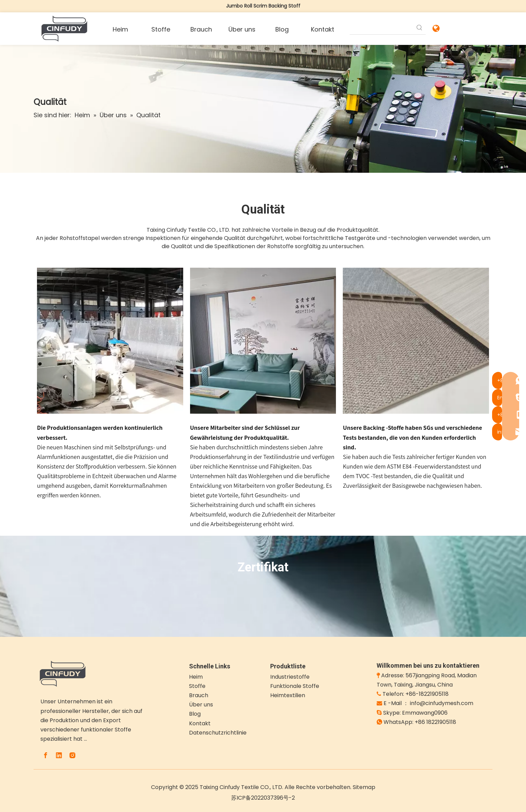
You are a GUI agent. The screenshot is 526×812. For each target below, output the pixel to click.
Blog (195, 714)
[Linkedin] (59, 755)
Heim (196, 677)
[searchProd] (382, 28)
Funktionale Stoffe (295, 686)
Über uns (201, 705)
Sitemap (364, 787)
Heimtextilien (288, 695)
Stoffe (197, 686)
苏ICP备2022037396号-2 (263, 798)
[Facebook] (46, 755)
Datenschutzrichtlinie (218, 733)
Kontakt (200, 723)
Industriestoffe (290, 677)
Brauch (199, 695)
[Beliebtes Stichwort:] (419, 28)
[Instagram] (72, 755)
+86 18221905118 (435, 722)
